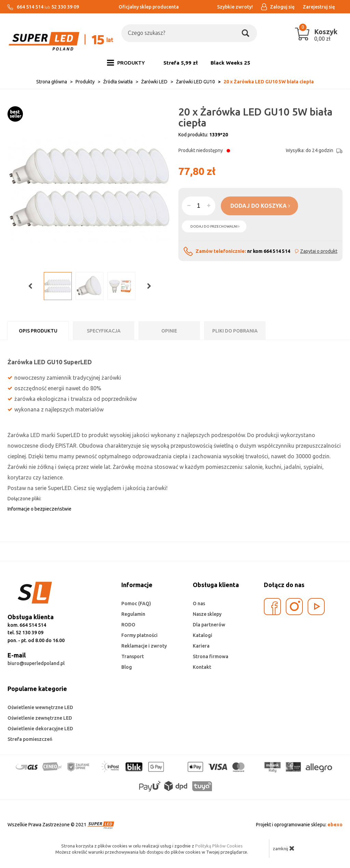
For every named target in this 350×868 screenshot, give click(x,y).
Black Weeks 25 (230, 63)
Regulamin (133, 614)
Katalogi (203, 635)
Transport (133, 656)
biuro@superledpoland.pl (36, 663)
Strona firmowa (211, 656)
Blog (127, 667)
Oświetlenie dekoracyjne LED (40, 729)
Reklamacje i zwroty (144, 646)
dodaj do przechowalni (215, 226)
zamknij (284, 848)
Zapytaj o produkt (319, 251)
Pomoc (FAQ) (136, 603)
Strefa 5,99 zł (180, 63)
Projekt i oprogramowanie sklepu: (299, 825)
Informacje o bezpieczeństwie (39, 509)
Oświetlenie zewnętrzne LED (40, 718)
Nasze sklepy (207, 614)
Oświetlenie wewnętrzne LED (40, 707)
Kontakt (202, 667)
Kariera (201, 646)
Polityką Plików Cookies (219, 846)
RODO (128, 625)
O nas (199, 603)
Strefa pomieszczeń (30, 739)
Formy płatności (139, 635)
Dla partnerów (209, 625)
